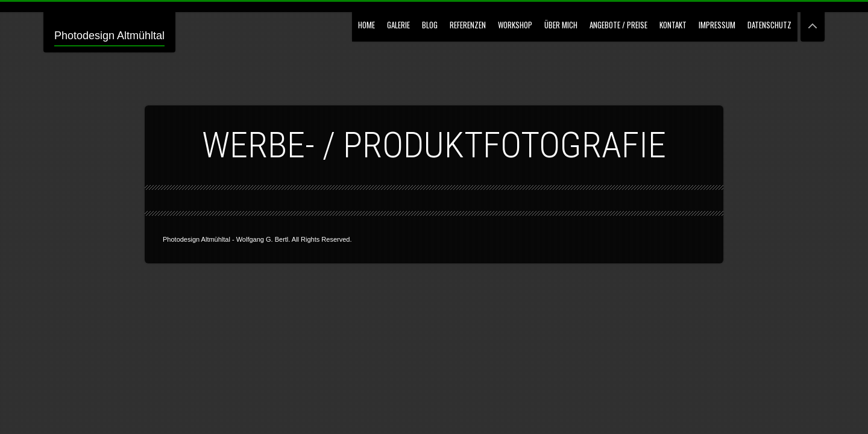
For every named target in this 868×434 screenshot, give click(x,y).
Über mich (561, 25)
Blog (430, 25)
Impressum (717, 25)
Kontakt (673, 25)
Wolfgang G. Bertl (263, 239)
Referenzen (468, 25)
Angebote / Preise (618, 25)
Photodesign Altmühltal (109, 36)
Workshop (515, 25)
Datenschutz (769, 25)
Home (366, 25)
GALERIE (398, 25)
